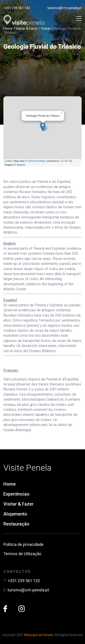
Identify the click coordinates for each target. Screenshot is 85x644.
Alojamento (15, 514)
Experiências (16, 494)
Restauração (16, 524)
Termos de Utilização (22, 554)
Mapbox (21, 165)
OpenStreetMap (36, 161)
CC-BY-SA (66, 161)
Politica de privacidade (23, 544)
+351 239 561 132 (17, 8)
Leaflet (8, 161)
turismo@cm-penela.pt (64, 8)
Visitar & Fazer (27, 29)
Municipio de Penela (39, 635)
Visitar (46, 29)
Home (8, 29)
